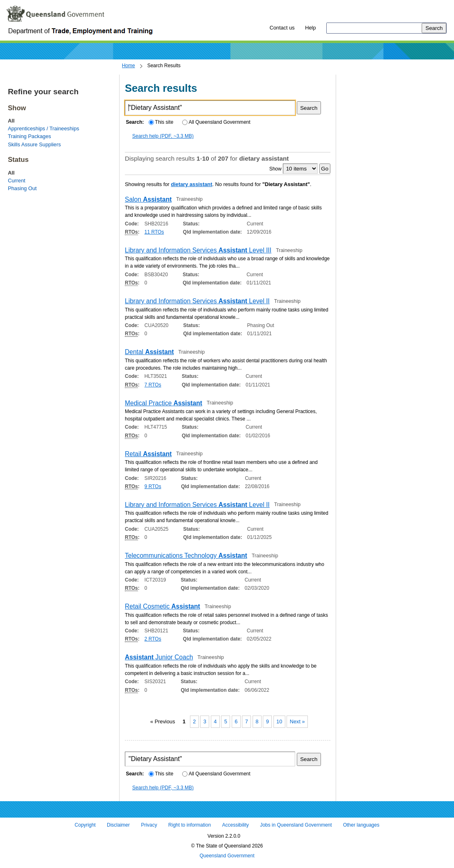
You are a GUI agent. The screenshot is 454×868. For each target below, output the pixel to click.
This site (161, 122)
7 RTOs (153, 385)
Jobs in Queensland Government (296, 825)
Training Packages (29, 136)
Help (310, 28)
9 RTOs (153, 486)
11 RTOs (154, 232)
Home (129, 66)
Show (276, 169)
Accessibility (235, 825)
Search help (163, 136)
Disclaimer (118, 825)
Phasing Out (22, 188)
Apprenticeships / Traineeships (43, 128)
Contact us (282, 28)
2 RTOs (153, 639)
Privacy (149, 825)
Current (17, 181)
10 (279, 721)
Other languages (361, 825)
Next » (297, 721)
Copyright (85, 825)
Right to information (190, 825)
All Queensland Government (216, 122)
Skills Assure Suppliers (34, 144)
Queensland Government (227, 856)
